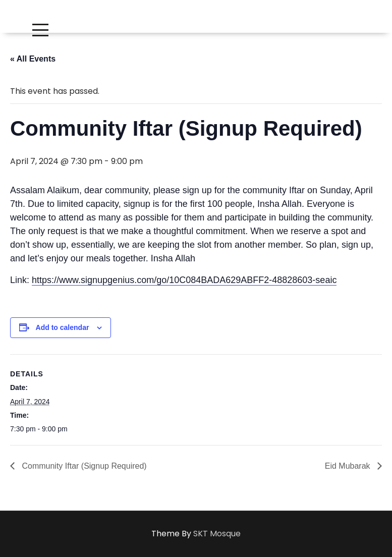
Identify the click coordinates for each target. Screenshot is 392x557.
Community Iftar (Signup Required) (83, 466)
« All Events (33, 59)
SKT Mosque (217, 534)
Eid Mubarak (349, 466)
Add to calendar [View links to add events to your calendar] (63, 327)
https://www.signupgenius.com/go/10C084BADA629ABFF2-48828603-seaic (184, 280)
